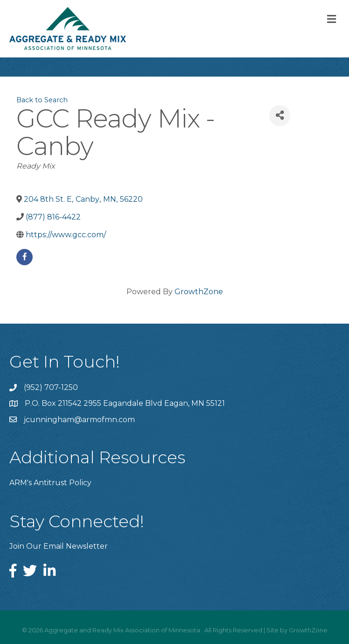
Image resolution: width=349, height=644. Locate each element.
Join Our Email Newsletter (59, 546)
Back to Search (42, 100)
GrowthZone (199, 292)
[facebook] (24, 257)
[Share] (280, 116)
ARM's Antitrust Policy (50, 483)
